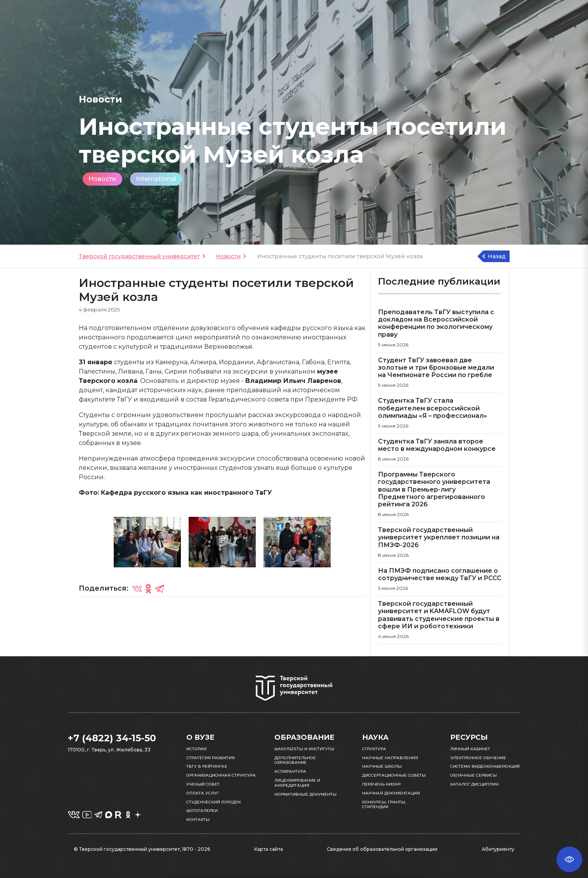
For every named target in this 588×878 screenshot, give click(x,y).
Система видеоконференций (485, 766)
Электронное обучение (478, 758)
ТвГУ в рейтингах (207, 766)
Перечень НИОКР (381, 784)
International (156, 179)
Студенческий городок (214, 802)
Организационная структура (221, 775)
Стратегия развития (211, 758)
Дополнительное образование (295, 760)
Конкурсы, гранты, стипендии (384, 805)
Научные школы (382, 766)
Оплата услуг (203, 793)
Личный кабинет (470, 749)
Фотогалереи (202, 811)
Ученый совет (203, 784)
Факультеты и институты (304, 749)
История (196, 749)
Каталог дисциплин (474, 784)
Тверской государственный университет (139, 256)
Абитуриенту (498, 849)
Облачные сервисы (474, 775)
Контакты (198, 820)
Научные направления (390, 758)
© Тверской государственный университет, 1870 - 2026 (142, 849)
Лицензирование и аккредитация (297, 783)
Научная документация (391, 793)
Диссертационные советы (394, 775)
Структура (374, 749)
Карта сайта (269, 849)
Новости (102, 179)
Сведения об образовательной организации (382, 849)
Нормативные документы (305, 794)
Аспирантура (290, 771)
